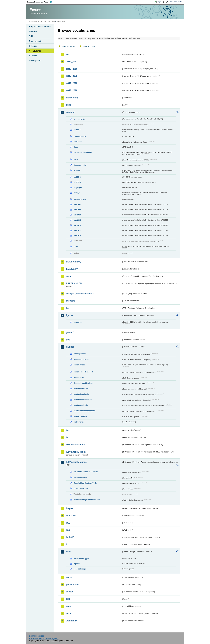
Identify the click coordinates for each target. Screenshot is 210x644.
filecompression (80, 165)
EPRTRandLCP (74, 283)
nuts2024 (77, 236)
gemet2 (70, 332)
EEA (40, 2)
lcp (68, 544)
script (76, 246)
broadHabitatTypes (82, 559)
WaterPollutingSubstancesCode (87, 500)
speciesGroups (80, 569)
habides (70, 347)
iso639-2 (77, 170)
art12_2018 (72, 69)
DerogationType (80, 477)
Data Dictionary (50, 21)
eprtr (69, 276)
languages (78, 187)
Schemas (33, 46)
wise (69, 613)
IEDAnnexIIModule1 (76, 445)
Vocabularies (35, 51)
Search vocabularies (69, 46)
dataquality (72, 269)
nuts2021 (77, 231)
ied (68, 437)
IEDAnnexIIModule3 (76, 452)
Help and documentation (40, 27)
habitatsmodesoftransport (85, 411)
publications (73, 585)
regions (77, 564)
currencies (78, 142)
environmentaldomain (83, 152)
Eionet (40, 21)
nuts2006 (77, 210)
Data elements (36, 41)
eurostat (70, 301)
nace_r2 (77, 193)
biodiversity (72, 98)
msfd (69, 552)
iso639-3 (77, 177)
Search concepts (89, 46)
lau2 (68, 530)
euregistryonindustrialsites (80, 294)
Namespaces (35, 60)
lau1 (68, 523)
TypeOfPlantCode (81, 488)
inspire (70, 508)
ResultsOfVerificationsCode (85, 483)
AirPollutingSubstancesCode (86, 472)
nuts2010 (77, 215)
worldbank (72, 621)
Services (33, 56)
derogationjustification (83, 383)
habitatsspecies (80, 416)
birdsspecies (79, 377)
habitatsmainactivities (83, 400)
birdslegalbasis (80, 354)
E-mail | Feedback (37, 636)
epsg (76, 159)
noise (69, 577)
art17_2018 (72, 90)
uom (68, 606)
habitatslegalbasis (81, 394)
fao (68, 308)
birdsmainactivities (82, 359)
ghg (68, 340)
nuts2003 (77, 205)
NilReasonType (80, 199)
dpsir (76, 147)
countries (78, 130)
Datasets (33, 31)
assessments (79, 119)
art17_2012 (72, 83)
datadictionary (74, 262)
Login (159, 2)
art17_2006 (72, 76)
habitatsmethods (81, 405)
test (68, 599)
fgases (70, 315)
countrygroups (80, 136)
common (71, 112)
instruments (79, 422)
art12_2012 (72, 62)
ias (68, 430)
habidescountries (81, 388)
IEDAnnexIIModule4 (76, 462)
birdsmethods (79, 365)
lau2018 (70, 537)
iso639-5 (77, 182)
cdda (69, 105)
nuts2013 (77, 220)
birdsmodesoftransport (83, 372)
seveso (70, 592)
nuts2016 (77, 225)
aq (67, 54)
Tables (32, 36)
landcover (71, 516)
